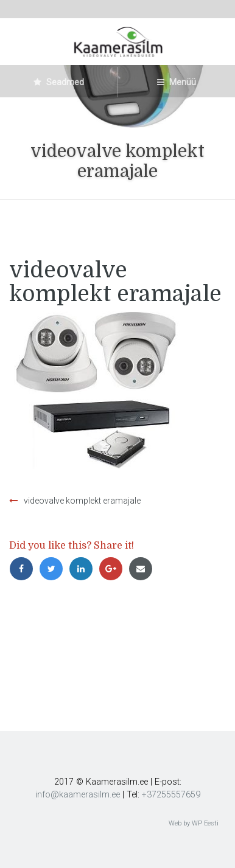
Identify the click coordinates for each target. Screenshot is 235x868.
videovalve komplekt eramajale (82, 501)
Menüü (177, 82)
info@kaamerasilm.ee (78, 795)
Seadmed (59, 82)
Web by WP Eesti (194, 823)
